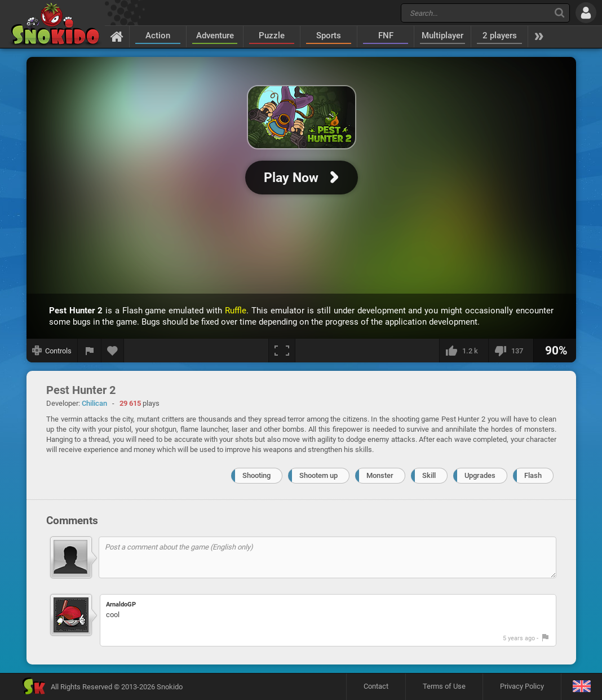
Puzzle (272, 36)
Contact (376, 686)
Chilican (94, 403)
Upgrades (480, 475)
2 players (500, 36)
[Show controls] (52, 351)
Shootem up (318, 475)
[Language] (581, 687)
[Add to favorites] (113, 351)
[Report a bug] (90, 351)
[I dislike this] (511, 351)
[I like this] (464, 351)
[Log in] (586, 13)
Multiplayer (442, 36)
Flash (533, 475)
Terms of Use (444, 686)
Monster (380, 475)
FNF (386, 36)
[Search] (559, 13)
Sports (329, 36)
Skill (429, 475)
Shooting (256, 475)
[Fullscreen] (282, 351)
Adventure (215, 36)
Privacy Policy (522, 686)
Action (158, 36)
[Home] (117, 36)
